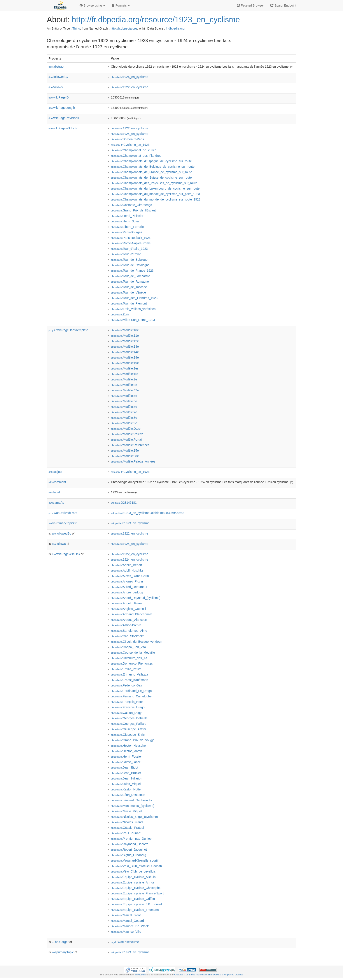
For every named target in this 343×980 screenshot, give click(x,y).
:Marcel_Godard (127, 921)
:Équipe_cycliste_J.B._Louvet (136, 904)
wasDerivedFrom (63, 513)
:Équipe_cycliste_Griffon (133, 899)
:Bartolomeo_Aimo (129, 631)
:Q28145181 (124, 503)
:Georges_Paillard (129, 724)
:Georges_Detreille (129, 718)
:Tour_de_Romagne (130, 282)
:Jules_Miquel (126, 784)
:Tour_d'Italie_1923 (129, 249)
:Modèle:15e (125, 450)
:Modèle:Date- (126, 429)
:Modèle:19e (125, 363)
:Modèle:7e (124, 412)
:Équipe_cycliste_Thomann (135, 910)
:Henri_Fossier (126, 757)
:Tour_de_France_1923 (132, 271)
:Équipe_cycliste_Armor (132, 882)
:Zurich (121, 314)
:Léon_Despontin (128, 795)
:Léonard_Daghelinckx (132, 800)
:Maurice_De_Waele (130, 926)
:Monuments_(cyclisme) (133, 806)
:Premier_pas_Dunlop (131, 839)
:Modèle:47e (125, 390)
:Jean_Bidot (124, 767)
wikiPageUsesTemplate (68, 330)
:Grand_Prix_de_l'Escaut (133, 210)
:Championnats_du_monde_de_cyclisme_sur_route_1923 (156, 199)
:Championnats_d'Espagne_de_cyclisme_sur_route (151, 161)
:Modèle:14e (125, 352)
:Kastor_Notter (126, 789)
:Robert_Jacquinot (129, 850)
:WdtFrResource (125, 942)
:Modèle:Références (130, 445)
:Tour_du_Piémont (129, 303)
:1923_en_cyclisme (130, 523)
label (54, 492)
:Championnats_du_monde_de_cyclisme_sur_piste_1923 (155, 194)
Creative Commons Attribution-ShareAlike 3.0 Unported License (209, 975)
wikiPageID (59, 97)
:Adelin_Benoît (126, 565)
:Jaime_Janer (126, 762)
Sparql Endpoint (283, 5)
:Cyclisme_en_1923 (130, 145)
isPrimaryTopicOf (63, 523)
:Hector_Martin (126, 751)
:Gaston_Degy (126, 713)
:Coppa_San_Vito (128, 647)
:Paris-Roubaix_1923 (131, 238)
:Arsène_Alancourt (129, 620)
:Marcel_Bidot (126, 915)
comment (57, 482)
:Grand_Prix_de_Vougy (132, 740)
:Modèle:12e (125, 341)
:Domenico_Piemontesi (132, 663)
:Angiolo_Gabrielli (128, 609)
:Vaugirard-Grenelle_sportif (135, 860)
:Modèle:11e (125, 336)
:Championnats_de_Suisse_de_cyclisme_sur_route (151, 178)
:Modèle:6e (124, 407)
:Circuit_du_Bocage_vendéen (136, 642)
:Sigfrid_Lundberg (129, 855)
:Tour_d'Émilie (126, 254)
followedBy (58, 77)
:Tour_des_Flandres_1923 (134, 298)
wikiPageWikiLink (63, 128)
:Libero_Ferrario (127, 227)
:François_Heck (127, 702)
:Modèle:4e (124, 396)
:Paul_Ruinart (126, 833)
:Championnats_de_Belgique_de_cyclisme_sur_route (153, 167)
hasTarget (60, 942)
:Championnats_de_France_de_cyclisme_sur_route (151, 172)
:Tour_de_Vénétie (128, 292)
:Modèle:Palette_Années (133, 461)
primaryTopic (63, 952)
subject (55, 472)
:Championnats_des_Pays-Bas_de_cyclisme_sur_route (154, 183)
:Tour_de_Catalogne (130, 265)
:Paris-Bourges (127, 232)
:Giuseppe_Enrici (128, 735)
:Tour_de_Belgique (129, 260)
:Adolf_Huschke (127, 570)
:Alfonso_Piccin (127, 581)
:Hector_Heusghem (130, 746)
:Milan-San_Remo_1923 (133, 320)
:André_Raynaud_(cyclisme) (136, 598)
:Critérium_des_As (129, 658)
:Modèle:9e (124, 423)
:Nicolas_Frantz (127, 822)
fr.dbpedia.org (175, 28)
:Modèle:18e (125, 357)
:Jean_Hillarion (127, 778)
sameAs (56, 503)
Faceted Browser (250, 5)
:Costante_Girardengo (131, 205)
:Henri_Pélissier (127, 216)
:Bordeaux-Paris (127, 139)
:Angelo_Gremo (127, 603)
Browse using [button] (92, 5)
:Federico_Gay (126, 685)
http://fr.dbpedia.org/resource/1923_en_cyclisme (156, 20)
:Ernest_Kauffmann (129, 680)
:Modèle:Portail (127, 440)
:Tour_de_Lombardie (130, 276)
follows (56, 87)
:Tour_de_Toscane (129, 287)
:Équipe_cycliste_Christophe (136, 888)
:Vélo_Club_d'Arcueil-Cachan (136, 866)
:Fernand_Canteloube (131, 696)
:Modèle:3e (124, 385)
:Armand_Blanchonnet (132, 614)
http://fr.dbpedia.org (124, 28)
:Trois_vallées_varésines (133, 309)
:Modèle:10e (125, 330)
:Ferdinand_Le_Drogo (131, 691)
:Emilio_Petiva (126, 669)
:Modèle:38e (125, 456)
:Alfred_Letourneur (129, 587)
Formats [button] (121, 5)
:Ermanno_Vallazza (130, 674)
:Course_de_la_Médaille (133, 653)
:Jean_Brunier (126, 773)
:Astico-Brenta (126, 625)
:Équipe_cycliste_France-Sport (137, 893)
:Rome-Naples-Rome (131, 243)
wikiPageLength (62, 108)
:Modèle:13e (125, 347)
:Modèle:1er (124, 368)
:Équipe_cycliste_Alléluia (133, 877)
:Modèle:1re (124, 374)
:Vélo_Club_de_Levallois (133, 871)
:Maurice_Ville (126, 932)
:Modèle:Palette (127, 434)
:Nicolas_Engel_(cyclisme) (134, 817)
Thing (76, 28)
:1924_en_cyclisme (129, 77)
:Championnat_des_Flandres (136, 156)
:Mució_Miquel (126, 811)
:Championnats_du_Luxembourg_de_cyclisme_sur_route (155, 188)
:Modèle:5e (124, 401)
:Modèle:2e (124, 379)
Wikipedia (140, 975)
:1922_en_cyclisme (129, 87)
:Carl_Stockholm (128, 636)
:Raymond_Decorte (130, 844)
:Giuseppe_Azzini (128, 729)
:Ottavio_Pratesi (127, 828)
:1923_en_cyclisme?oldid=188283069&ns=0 (147, 513)
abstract (56, 67)
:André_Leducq (127, 592)
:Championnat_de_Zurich (134, 150)
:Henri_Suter (125, 221)
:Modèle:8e (124, 418)
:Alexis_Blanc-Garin (130, 576)
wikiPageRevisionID (65, 118)
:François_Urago (128, 707)
